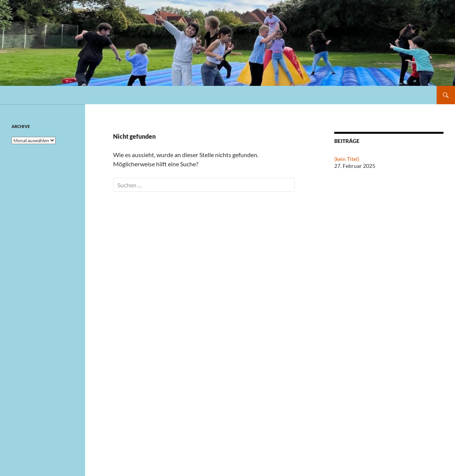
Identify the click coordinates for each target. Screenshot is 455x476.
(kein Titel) (347, 159)
